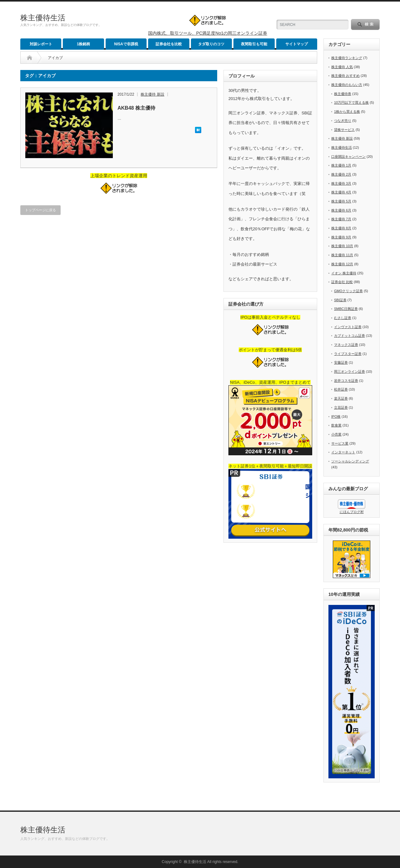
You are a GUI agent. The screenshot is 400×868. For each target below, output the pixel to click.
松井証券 (341, 389)
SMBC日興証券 (346, 309)
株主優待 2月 (341, 174)
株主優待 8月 (341, 228)
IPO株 (336, 417)
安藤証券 (341, 362)
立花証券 (341, 407)
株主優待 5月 (341, 201)
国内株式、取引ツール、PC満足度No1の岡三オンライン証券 (208, 33)
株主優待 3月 (341, 183)
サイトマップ (297, 44)
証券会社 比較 (342, 282)
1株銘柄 (84, 44)
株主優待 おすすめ (345, 76)
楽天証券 (341, 398)
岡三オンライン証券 (350, 372)
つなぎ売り (343, 121)
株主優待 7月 (341, 219)
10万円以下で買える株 (351, 102)
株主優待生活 (43, 18)
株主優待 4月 (341, 192)
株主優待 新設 (152, 94)
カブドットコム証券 (350, 336)
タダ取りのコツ (211, 44)
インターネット (343, 452)
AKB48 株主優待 (136, 108)
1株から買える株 (347, 112)
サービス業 (340, 443)
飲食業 (336, 425)
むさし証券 (343, 318)
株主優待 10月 (342, 246)
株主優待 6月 (341, 210)
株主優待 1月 (341, 165)
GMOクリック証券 (348, 291)
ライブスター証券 (348, 354)
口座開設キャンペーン (348, 157)
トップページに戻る (40, 210)
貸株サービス (344, 130)
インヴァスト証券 (348, 327)
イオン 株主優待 (344, 273)
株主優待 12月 (342, 264)
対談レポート (41, 44)
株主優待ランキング (347, 58)
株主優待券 (343, 94)
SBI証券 (340, 300)
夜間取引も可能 (254, 44)
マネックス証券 (346, 345)
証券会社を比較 (169, 44)
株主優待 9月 (341, 237)
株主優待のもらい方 (347, 85)
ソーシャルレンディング (350, 461)
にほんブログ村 (352, 512)
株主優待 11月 (342, 255)
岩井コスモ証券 (346, 381)
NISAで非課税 (126, 44)
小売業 (336, 434)
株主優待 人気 (342, 67)
